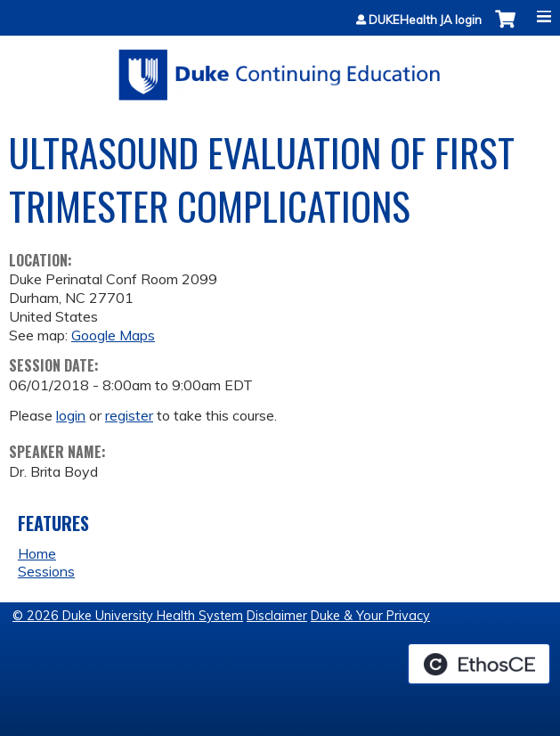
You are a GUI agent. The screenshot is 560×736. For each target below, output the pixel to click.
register (129, 415)
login (71, 415)
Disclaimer (277, 616)
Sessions (46, 571)
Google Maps (113, 335)
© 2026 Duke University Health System (128, 616)
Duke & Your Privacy (370, 616)
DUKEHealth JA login (425, 20)
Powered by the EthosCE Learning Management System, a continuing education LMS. (479, 664)
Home (37, 553)
